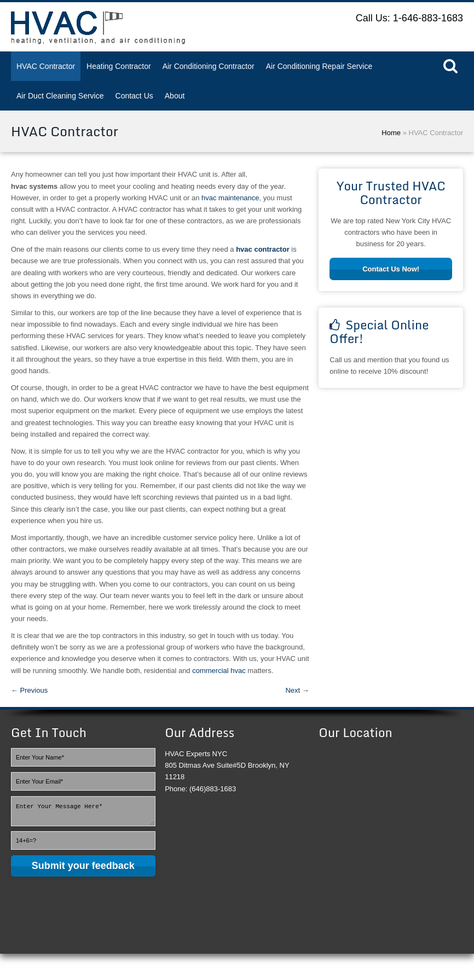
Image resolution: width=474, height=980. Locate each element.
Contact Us (134, 96)
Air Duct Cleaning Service (60, 96)
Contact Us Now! (391, 269)
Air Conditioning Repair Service (319, 66)
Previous (29, 690)
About (175, 96)
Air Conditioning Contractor (209, 66)
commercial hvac (219, 671)
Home (391, 133)
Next (297, 690)
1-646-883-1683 (428, 18)
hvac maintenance (230, 198)
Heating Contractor (119, 66)
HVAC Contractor (46, 66)
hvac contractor (263, 249)
